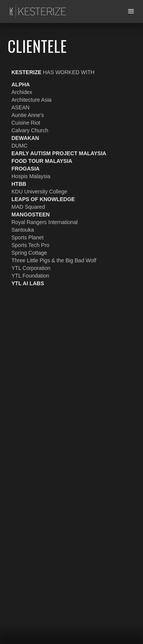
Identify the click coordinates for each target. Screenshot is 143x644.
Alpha (21, 84)
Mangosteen (31, 214)
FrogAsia (26, 168)
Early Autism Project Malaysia (59, 153)
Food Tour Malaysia (42, 161)
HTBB (19, 184)
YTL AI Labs (28, 283)
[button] (131, 11)
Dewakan (25, 138)
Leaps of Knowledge (43, 199)
